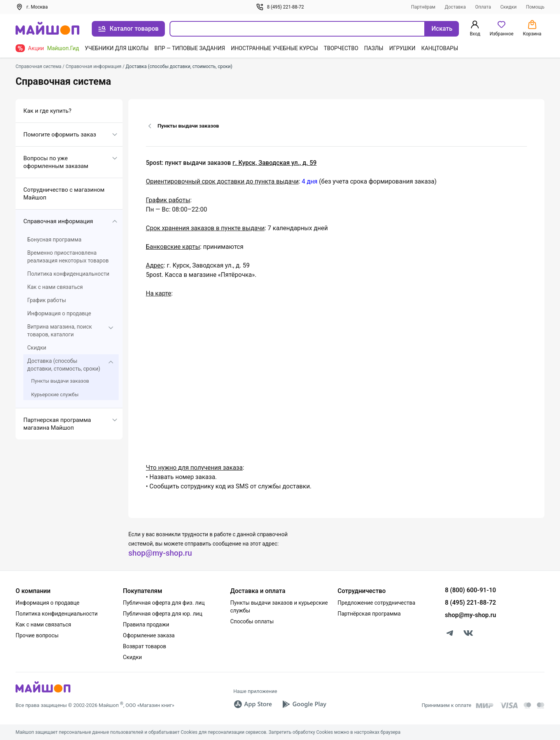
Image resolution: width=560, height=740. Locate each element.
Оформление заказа (149, 635)
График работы (47, 300)
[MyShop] (43, 692)
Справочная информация (58, 221)
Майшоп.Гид (63, 48)
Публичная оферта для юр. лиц (163, 614)
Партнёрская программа (369, 614)
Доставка (455, 7)
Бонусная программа (54, 240)
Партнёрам (423, 7)
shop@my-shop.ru (160, 553)
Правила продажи (146, 625)
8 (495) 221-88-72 (280, 7)
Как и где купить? (47, 111)
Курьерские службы (55, 394)
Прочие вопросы (37, 635)
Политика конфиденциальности (68, 274)
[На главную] (47, 29)
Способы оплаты (252, 621)
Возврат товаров (144, 646)
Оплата (483, 7)
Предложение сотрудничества (376, 603)
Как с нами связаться (55, 287)
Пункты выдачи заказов (60, 381)
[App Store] (253, 704)
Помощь (535, 7)
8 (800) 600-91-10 (470, 590)
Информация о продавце (59, 313)
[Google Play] (304, 704)
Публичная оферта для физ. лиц (164, 603)
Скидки (509, 7)
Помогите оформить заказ (60, 135)
